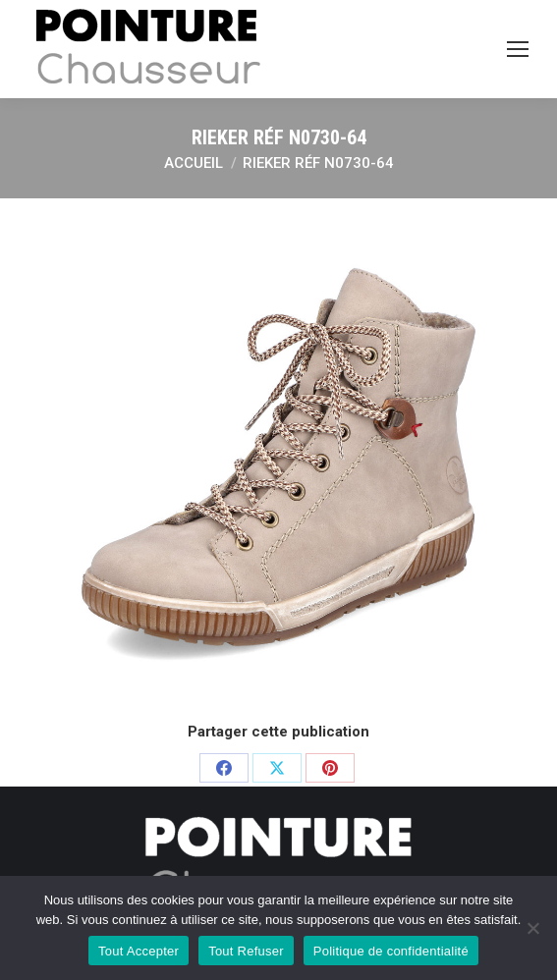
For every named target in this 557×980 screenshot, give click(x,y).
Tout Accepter (139, 951)
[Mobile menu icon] (518, 49)
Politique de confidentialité (391, 951)
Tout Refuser (246, 951)
